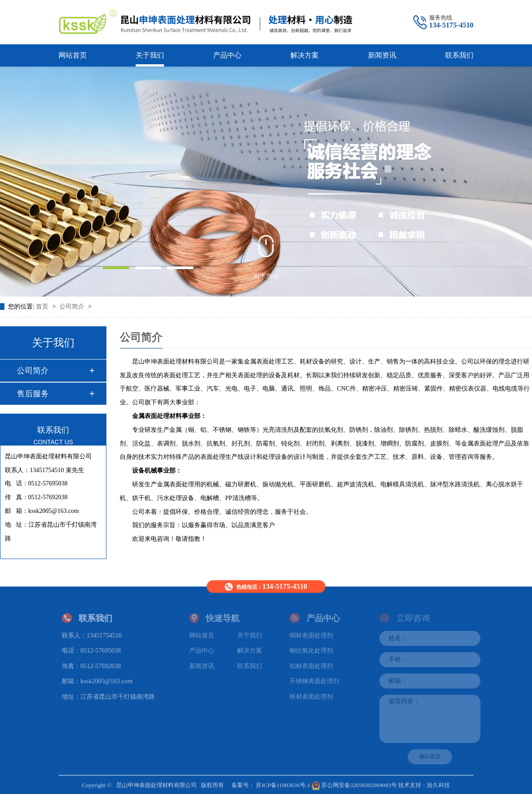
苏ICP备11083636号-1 (283, 783)
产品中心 (227, 55)
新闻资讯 (382, 55)
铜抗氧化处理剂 (314, 650)
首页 (43, 307)
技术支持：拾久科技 (424, 783)
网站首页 (73, 55)
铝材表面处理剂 (314, 665)
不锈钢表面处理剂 (317, 681)
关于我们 (150, 55)
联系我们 (459, 55)
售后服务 (33, 394)
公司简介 (73, 307)
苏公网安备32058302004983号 (354, 783)
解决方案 (305, 55)
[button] (116, 268)
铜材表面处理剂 (314, 635)
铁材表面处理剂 (314, 696)
